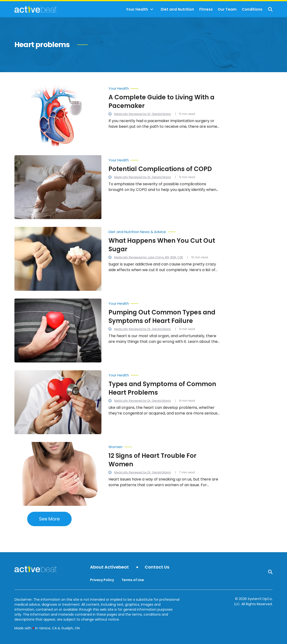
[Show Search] (270, 9)
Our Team (227, 9)
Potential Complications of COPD (160, 169)
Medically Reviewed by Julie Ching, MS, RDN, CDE (149, 257)
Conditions (252, 9)
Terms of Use (133, 580)
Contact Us (157, 567)
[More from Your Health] (165, 87)
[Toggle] (152, 9)
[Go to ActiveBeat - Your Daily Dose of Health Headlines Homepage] (36, 9)
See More (49, 519)
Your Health (137, 9)
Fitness (206, 9)
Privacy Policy (102, 580)
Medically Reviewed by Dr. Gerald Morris (143, 114)
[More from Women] (165, 446)
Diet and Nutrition (177, 9)
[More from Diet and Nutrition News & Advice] (165, 231)
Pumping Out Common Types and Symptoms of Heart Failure (162, 317)
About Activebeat (109, 567)
